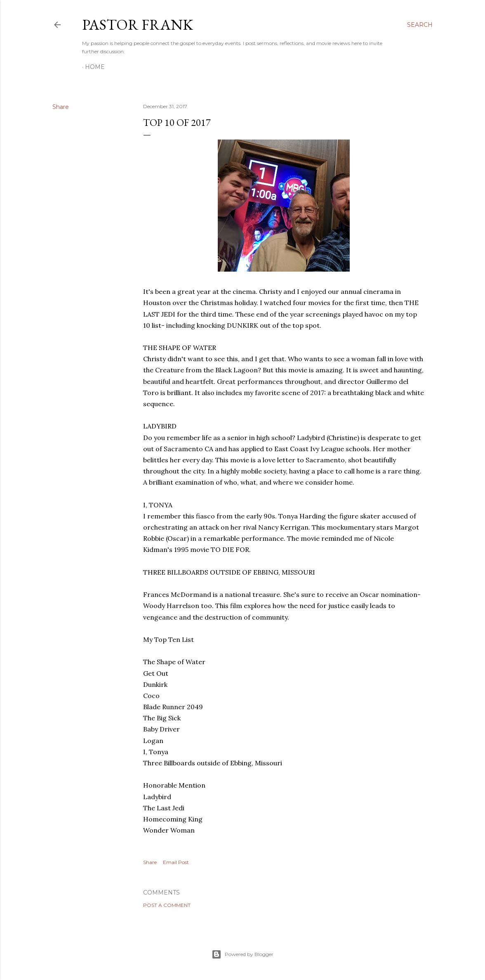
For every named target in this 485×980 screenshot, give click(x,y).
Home (95, 67)
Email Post (176, 862)
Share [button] (61, 107)
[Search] (420, 25)
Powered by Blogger (242, 954)
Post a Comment (167, 905)
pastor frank (138, 25)
